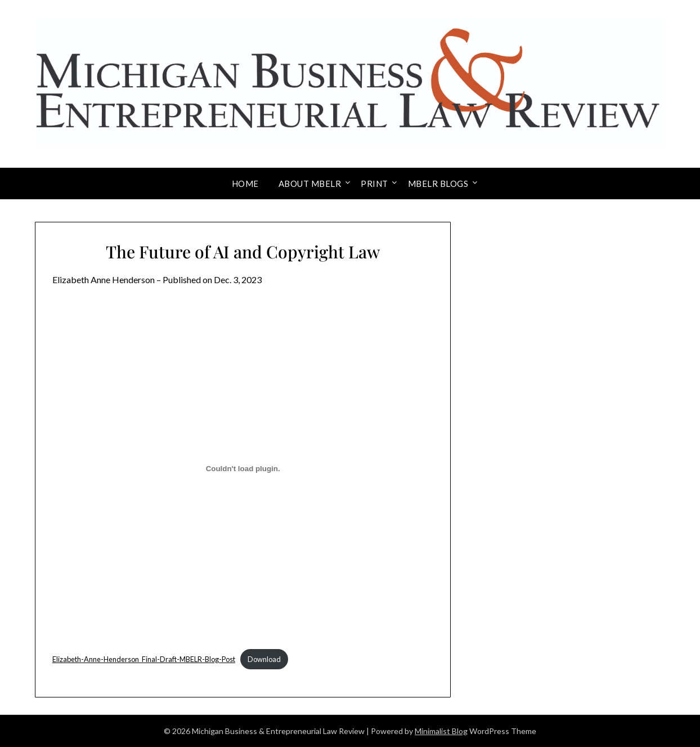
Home (245, 184)
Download (264, 659)
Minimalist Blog (441, 731)
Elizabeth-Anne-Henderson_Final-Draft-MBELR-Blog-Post (144, 659)
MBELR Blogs (438, 184)
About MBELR (310, 184)
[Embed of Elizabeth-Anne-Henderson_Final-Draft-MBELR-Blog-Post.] (243, 469)
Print (374, 184)
